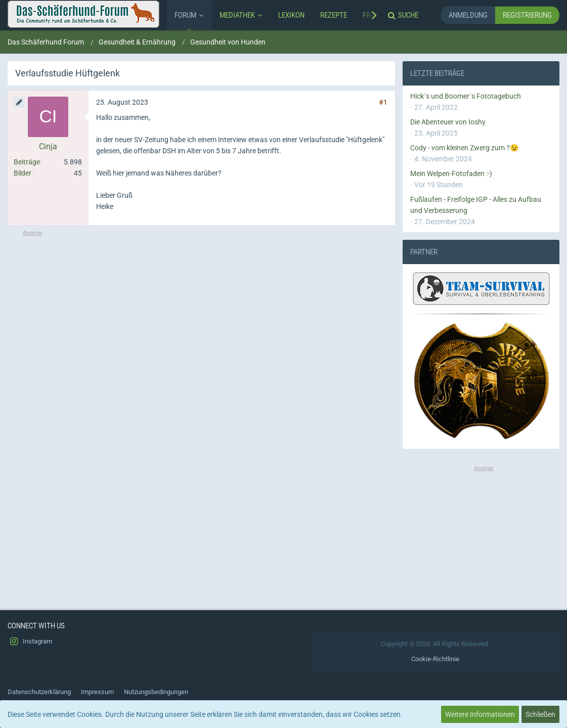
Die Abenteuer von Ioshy (448, 122)
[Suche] (404, 15)
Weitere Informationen (480, 714)
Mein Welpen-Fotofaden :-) (451, 174)
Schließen (540, 714)
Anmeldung (468, 15)
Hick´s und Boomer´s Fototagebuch (466, 96)
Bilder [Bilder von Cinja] (23, 173)
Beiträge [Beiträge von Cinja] (27, 162)
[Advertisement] (201, 308)
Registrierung (527, 15)
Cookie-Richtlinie (435, 659)
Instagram (30, 641)
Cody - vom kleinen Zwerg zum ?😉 (464, 148)
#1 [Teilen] (383, 102)
